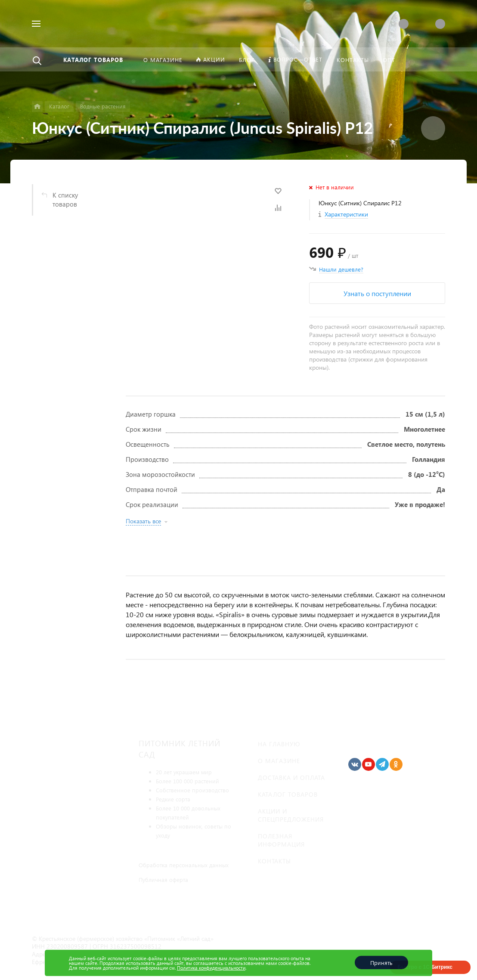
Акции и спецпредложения (291, 815)
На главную (279, 744)
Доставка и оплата (291, 778)
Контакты (274, 861)
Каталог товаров (288, 794)
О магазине (279, 761)
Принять (381, 963)
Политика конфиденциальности (211, 968)
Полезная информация (281, 840)
